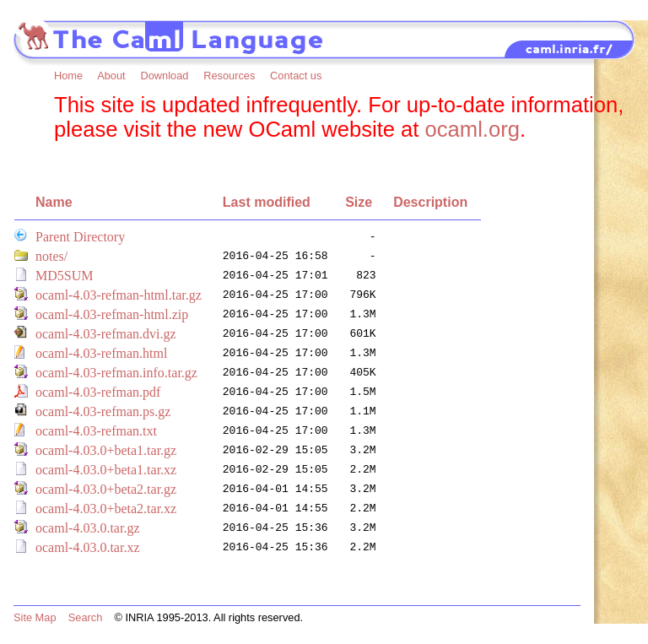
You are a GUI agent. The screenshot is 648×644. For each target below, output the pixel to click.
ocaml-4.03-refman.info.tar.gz (116, 373)
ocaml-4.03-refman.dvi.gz (106, 334)
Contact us (296, 76)
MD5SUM (64, 276)
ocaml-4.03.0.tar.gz (88, 528)
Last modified (267, 202)
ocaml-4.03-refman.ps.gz (103, 411)
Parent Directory (80, 237)
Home (68, 76)
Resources (229, 76)
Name (54, 202)
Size (359, 202)
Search (86, 617)
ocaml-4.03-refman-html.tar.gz (119, 295)
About (111, 76)
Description (430, 202)
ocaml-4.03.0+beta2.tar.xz (106, 509)
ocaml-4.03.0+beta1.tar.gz (106, 450)
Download (164, 76)
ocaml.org (472, 129)
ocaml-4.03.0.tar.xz (88, 547)
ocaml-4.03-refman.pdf (98, 392)
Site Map (35, 617)
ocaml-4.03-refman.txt (96, 431)
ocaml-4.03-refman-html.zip (112, 314)
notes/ (51, 256)
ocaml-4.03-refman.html (101, 353)
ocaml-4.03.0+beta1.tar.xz (106, 470)
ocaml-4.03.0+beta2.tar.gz (106, 489)
